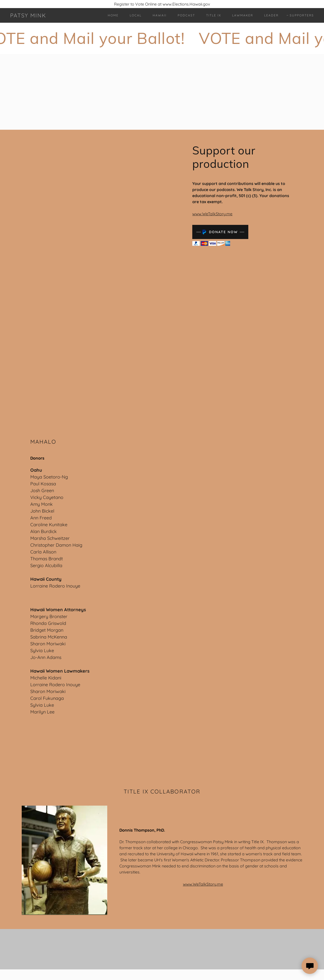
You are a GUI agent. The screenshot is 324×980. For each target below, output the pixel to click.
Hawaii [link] (160, 15)
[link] (28, 16)
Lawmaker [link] (243, 15)
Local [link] (136, 15)
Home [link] (113, 15)
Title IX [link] (214, 15)
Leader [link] (271, 15)
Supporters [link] (302, 15)
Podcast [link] (186, 15)
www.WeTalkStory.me (212, 214)
